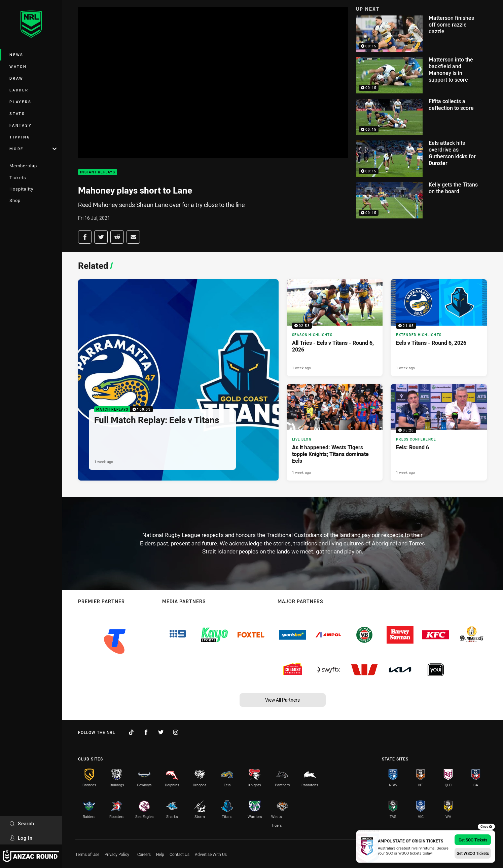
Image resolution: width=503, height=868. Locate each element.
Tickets (18, 177)
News (16, 55)
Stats (17, 113)
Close (486, 827)
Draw (16, 78)
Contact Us (179, 854)
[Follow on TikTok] (131, 732)
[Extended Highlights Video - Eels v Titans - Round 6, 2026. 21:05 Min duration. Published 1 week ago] (439, 327)
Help (160, 854)
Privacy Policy (117, 854)
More (33, 149)
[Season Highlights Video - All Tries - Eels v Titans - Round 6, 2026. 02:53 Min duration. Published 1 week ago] (335, 327)
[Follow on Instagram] (176, 732)
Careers (144, 854)
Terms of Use (87, 854)
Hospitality (21, 189)
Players (20, 102)
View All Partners (282, 700)
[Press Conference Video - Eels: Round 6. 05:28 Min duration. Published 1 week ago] (439, 432)
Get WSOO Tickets (473, 853)
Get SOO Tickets (473, 840)
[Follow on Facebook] (146, 732)
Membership (23, 166)
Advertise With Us (211, 854)
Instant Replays (98, 172)
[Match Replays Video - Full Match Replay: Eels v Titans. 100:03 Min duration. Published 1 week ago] (178, 380)
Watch (18, 66)
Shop (15, 200)
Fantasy (21, 125)
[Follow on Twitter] (161, 732)
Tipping (20, 137)
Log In (21, 838)
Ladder (19, 90)
